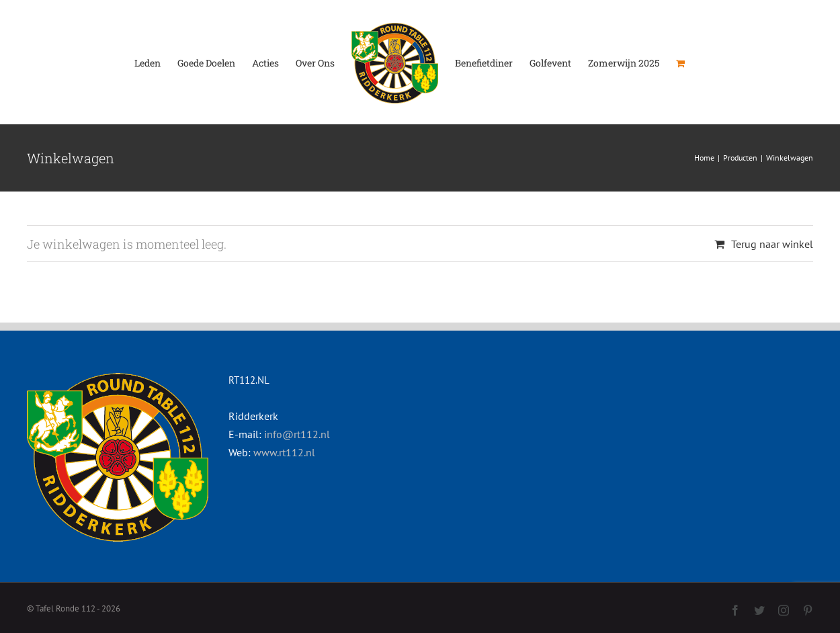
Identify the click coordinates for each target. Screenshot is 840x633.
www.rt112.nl (284, 452)
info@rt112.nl (297, 434)
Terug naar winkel (772, 244)
